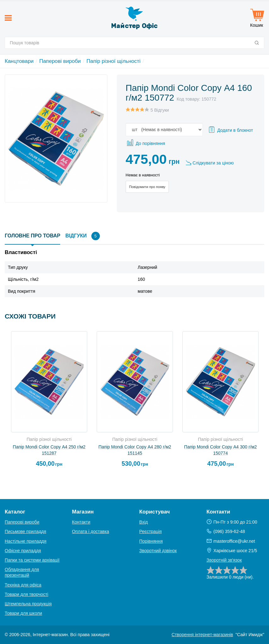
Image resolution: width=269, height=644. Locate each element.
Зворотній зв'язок (224, 560)
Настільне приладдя (26, 541)
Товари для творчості (26, 594)
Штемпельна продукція (28, 604)
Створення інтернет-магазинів (202, 635)
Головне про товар (32, 236)
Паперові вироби (60, 61)
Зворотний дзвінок (158, 551)
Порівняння (151, 541)
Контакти (81, 522)
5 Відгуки (160, 110)
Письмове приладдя (26, 531)
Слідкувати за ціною (213, 163)
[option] (49, 402)
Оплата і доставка (91, 531)
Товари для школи (23, 613)
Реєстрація (150, 531)
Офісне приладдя (23, 551)
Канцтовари (19, 61)
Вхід (143, 522)
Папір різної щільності (114, 61)
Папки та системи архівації (32, 560)
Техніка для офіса (23, 585)
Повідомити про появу (147, 187)
